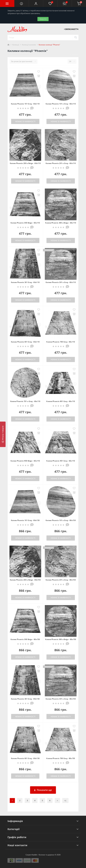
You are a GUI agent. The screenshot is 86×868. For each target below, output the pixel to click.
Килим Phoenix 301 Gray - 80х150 (25, 699)
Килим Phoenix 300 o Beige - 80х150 (61, 639)
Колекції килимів (29, 45)
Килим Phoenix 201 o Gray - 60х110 (61, 163)
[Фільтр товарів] (3, 434)
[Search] (76, 38)
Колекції (16, 45)
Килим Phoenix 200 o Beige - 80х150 (25, 580)
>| (65, 800)
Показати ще (43, 790)
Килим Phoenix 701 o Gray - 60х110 (25, 401)
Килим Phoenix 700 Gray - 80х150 (61, 758)
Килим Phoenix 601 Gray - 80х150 (25, 758)
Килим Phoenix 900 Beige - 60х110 (25, 461)
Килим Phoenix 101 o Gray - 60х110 (61, 104)
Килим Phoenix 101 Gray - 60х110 (25, 104)
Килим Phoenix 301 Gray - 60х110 (25, 282)
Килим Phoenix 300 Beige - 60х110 (25, 223)
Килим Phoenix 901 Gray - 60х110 (61, 461)
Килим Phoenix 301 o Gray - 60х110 (61, 282)
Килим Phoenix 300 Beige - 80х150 (25, 639)
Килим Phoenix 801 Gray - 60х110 (61, 401)
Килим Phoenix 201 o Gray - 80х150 (61, 580)
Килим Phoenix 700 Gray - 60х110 (61, 342)
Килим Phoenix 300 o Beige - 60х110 (61, 223)
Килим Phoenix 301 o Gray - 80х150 (61, 699)
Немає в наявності (25, 121)
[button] (36, 3)
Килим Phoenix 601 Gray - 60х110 (25, 342)
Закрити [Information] (43, 19)
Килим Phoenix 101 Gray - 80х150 (25, 520)
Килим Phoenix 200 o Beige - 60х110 (25, 163)
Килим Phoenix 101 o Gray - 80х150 (61, 520)
